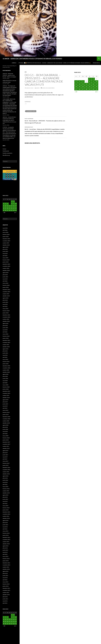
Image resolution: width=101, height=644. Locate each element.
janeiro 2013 (6, 561)
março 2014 (5, 531)
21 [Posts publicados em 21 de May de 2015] (86, 87)
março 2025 (5, 258)
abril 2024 (5, 281)
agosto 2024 (6, 273)
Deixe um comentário (48, 88)
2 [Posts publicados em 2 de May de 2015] (93, 79)
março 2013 (5, 556)
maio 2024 (5, 279)
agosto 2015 (6, 495)
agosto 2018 (6, 425)
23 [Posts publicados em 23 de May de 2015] (93, 87)
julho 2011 (5, 597)
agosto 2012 (6, 571)
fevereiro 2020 (6, 387)
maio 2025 (5, 253)
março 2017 (5, 461)
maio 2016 (5, 482)
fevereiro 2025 (6, 260)
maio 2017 (5, 457)
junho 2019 (5, 404)
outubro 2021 (6, 345)
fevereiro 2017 (6, 463)
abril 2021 (5, 357)
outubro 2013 (6, 542)
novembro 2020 (6, 368)
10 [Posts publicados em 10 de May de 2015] (97, 81)
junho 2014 (5, 525)
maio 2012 (5, 578)
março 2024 (5, 283)
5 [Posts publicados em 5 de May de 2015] (79, 81)
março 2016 (5, 487)
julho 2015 (5, 497)
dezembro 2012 (6, 563)
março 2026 (5, 232)
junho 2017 (5, 455)
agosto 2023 (6, 298)
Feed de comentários (7, 153)
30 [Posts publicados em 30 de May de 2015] (93, 89)
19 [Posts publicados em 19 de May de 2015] (79, 87)
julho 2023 (5, 300)
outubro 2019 (6, 395)
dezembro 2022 (6, 315)
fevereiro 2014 (6, 533)
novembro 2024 (6, 266)
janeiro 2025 (6, 262)
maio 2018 (5, 431)
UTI (26, 72)
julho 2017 (5, 453)
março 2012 (5, 582)
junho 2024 (5, 277)
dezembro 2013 (6, 537)
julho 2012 (5, 573)
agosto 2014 (6, 520)
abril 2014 (5, 529)
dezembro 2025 (6, 239)
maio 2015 (5, 501)
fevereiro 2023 (6, 311)
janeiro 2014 (6, 535)
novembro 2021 (6, 342)
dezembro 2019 (6, 391)
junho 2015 (5, 499)
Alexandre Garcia (31, 111)
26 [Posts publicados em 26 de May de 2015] (79, 89)
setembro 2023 (6, 296)
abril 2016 (5, 484)
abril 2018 (5, 434)
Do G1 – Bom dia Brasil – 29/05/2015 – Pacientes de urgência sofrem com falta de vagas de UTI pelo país (46, 121)
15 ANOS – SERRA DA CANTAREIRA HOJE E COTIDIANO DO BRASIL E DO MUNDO (32, 59)
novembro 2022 (6, 317)
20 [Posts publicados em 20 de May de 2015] (83, 87)
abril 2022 (5, 332)
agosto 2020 (6, 374)
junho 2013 (5, 550)
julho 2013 (5, 548)
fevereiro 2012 (6, 584)
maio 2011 (5, 601)
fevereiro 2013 (6, 559)
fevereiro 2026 (6, 234)
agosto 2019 (6, 400)
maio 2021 (5, 355)
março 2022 (5, 334)
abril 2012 (5, 580)
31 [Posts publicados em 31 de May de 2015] (97, 89)
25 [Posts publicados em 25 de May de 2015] (76, 89)
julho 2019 (5, 402)
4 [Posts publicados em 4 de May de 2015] (76, 81)
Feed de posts (6, 151)
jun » (97, 92)
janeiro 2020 (6, 389)
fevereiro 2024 (6, 285)
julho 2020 (5, 376)
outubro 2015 (6, 491)
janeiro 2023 (6, 313)
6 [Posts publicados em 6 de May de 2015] (83, 81)
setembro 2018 (6, 423)
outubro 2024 (6, 268)
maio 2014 (5, 527)
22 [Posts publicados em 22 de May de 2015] (90, 87)
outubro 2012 (6, 567)
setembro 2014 (6, 518)
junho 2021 (5, 353)
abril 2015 (5, 504)
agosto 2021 (6, 349)
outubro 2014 (6, 516)
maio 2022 (5, 330)
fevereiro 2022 (6, 336)
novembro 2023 (6, 292)
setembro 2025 (6, 245)
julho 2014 (5, 523)
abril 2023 (5, 306)
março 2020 (5, 385)
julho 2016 (5, 478)
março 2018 (5, 436)
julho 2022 (5, 326)
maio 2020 (5, 381)
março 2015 (5, 506)
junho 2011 (5, 599)
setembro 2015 (6, 493)
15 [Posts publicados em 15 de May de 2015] (90, 84)
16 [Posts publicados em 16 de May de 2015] (93, 84)
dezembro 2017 (6, 442)
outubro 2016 (6, 472)
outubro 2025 (6, 243)
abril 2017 (5, 459)
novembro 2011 (6, 590)
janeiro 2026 (6, 237)
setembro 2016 (6, 474)
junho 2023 (5, 302)
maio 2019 (5, 406)
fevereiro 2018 (6, 438)
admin (38, 88)
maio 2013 (5, 552)
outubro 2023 (6, 294)
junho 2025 (5, 251)
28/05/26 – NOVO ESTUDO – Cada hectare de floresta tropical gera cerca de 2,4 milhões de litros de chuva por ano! (10, 120)
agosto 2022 (6, 323)
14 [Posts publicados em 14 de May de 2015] (86, 84)
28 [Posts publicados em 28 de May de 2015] (86, 89)
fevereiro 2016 (6, 489)
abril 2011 (5, 603)
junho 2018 (5, 429)
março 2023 (5, 309)
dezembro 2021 (6, 340)
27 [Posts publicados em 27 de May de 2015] (83, 89)
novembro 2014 (6, 514)
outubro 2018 (6, 421)
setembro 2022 (6, 321)
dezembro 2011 (6, 588)
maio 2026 (5, 228)
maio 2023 (5, 304)
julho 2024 (5, 275)
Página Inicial (96, 63)
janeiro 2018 (6, 440)
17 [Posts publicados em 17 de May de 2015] (97, 84)
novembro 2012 (6, 565)
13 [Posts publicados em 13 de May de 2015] (83, 84)
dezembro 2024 (6, 264)
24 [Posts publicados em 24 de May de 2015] (97, 87)
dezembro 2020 (6, 366)
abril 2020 (5, 383)
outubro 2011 (6, 592)
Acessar (4, 149)
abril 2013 (5, 554)
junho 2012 (5, 576)
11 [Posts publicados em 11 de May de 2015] (76, 84)
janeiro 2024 (6, 287)
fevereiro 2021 (6, 362)
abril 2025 (5, 256)
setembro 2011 (6, 595)
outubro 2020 (6, 370)
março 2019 (5, 410)
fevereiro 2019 (6, 412)
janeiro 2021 (6, 364)
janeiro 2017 (6, 465)
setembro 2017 (6, 448)
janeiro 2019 (6, 415)
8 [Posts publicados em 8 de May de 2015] (90, 81)
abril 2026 (5, 230)
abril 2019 (5, 408)
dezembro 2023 (6, 290)
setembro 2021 (6, 347)
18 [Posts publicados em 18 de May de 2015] (76, 87)
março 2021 (5, 359)
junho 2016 (5, 480)
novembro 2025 (6, 241)
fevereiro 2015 (6, 508)
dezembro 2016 (6, 467)
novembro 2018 (6, 419)
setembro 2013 (6, 544)
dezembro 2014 (6, 512)
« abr (76, 92)
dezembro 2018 (6, 417)
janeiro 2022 (6, 338)
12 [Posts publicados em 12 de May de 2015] (79, 84)
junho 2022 (5, 328)
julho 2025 (5, 249)
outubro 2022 (6, 319)
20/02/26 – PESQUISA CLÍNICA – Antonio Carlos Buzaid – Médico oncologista (9, 75)
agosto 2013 (6, 546)
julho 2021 (5, 351)
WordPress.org (6, 155)
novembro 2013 (6, 540)
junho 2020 (5, 378)
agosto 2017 (6, 451)
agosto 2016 (6, 476)
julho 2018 (5, 427)
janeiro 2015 (6, 510)
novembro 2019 (6, 393)
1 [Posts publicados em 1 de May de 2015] (90, 79)
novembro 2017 (6, 444)
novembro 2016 (6, 470)
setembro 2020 (6, 372)
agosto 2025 (6, 247)
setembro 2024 (6, 270)
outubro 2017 (6, 446)
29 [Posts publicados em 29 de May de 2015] (90, 89)
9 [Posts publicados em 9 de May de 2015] (93, 81)
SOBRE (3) (14, 63)
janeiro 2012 (6, 586)
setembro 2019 (6, 398)
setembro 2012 (6, 569)
